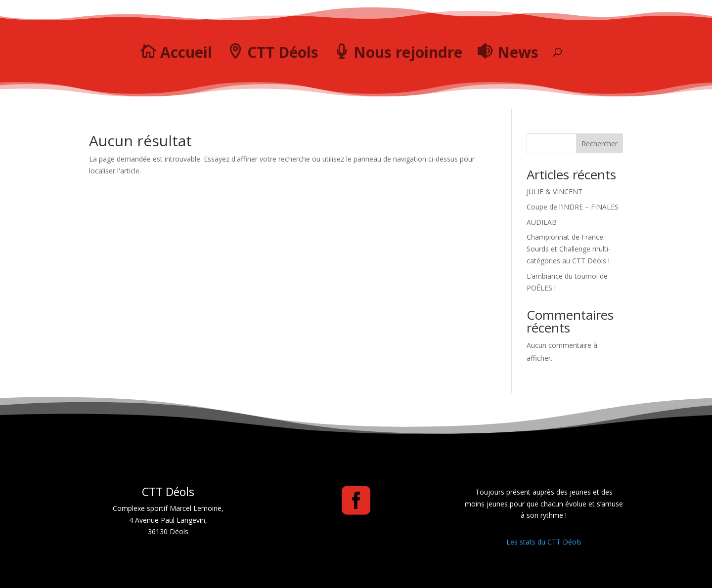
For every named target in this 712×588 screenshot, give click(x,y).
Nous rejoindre (408, 52)
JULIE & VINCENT (555, 191)
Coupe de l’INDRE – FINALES (573, 207)
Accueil (186, 52)
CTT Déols (283, 52)
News (518, 52)
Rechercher (600, 144)
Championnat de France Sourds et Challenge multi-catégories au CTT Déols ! (569, 249)
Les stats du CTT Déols (544, 542)
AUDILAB (542, 222)
